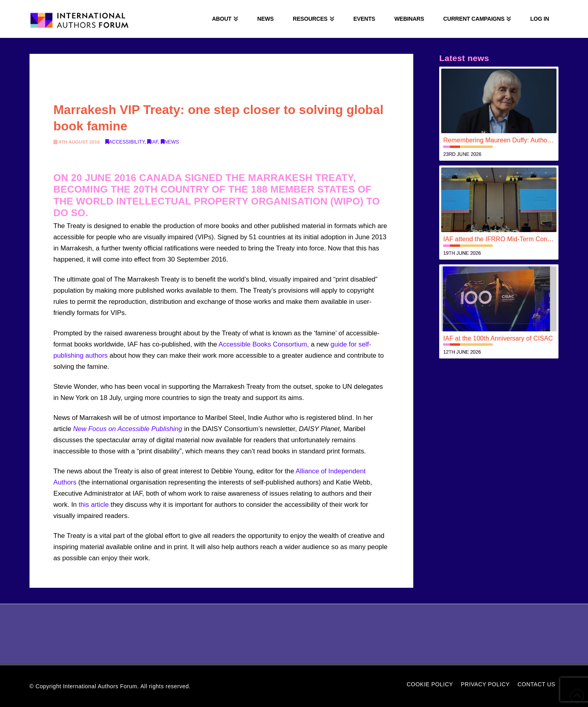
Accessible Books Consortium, (264, 344)
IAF (153, 142)
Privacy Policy (485, 684)
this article (94, 505)
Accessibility (125, 142)
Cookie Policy (430, 684)
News (170, 142)
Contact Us (536, 684)
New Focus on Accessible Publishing (128, 429)
